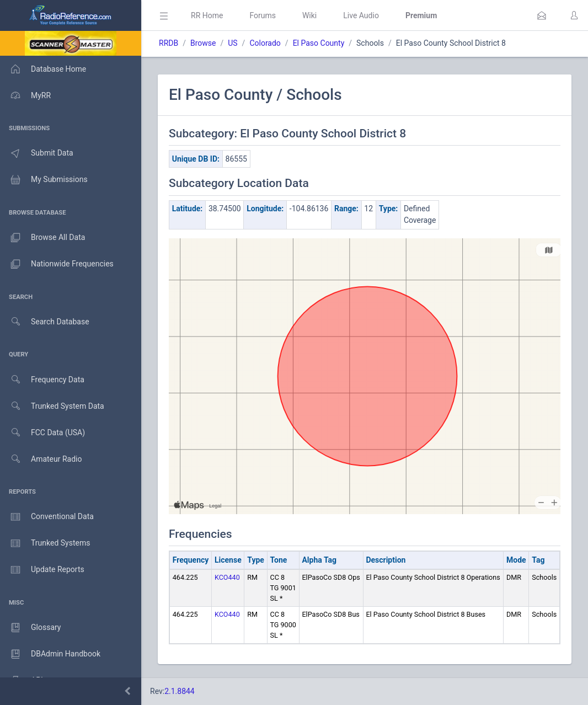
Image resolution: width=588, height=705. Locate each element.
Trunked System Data (52, 406)
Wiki (309, 15)
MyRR (25, 95)
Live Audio (361, 15)
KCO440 (227, 577)
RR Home (207, 15)
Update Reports (42, 570)
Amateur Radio (41, 459)
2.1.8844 (180, 691)
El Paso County (319, 43)
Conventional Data (47, 517)
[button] (542, 15)
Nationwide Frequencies (57, 264)
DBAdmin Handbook (50, 654)
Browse (203, 43)
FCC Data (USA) (42, 433)
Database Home (43, 69)
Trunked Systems (45, 543)
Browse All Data (42, 238)
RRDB (169, 43)
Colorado (265, 43)
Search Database (45, 322)
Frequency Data (42, 380)
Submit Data (37, 153)
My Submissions (44, 180)
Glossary (30, 628)
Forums (263, 15)
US (232, 43)
